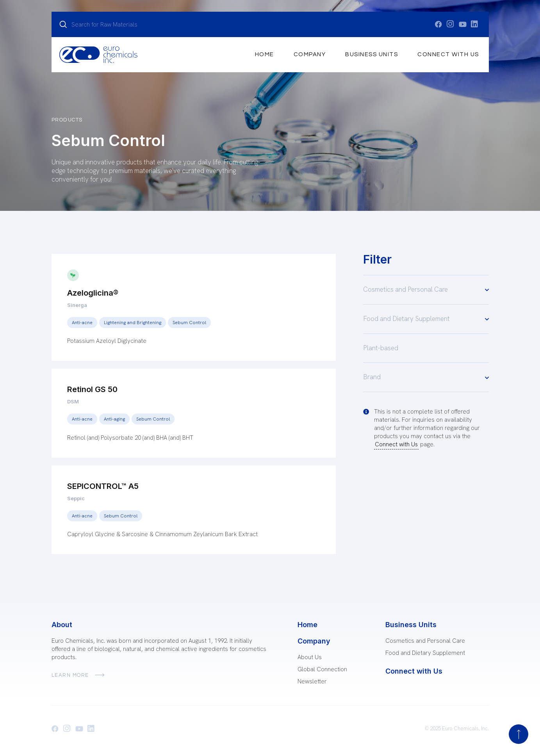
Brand (426, 377)
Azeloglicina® (93, 293)
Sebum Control (189, 323)
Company (310, 54)
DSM (73, 401)
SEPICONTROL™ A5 (103, 486)
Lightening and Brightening (133, 323)
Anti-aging (114, 419)
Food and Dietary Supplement (426, 319)
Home (265, 54)
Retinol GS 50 (92, 389)
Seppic (76, 498)
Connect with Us (448, 54)
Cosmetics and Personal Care (426, 290)
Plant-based (381, 348)
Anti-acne (82, 323)
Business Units (372, 54)
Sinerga (77, 305)
